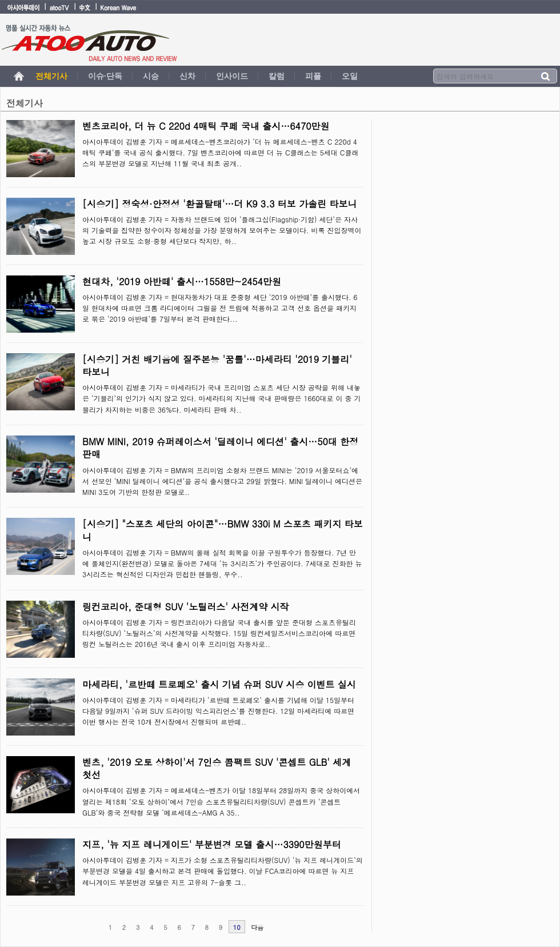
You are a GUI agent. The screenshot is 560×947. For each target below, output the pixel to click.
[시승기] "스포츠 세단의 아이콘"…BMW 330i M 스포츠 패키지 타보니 (223, 530)
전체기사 (51, 76)
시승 (151, 76)
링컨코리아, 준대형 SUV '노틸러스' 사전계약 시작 (185, 607)
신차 (187, 76)
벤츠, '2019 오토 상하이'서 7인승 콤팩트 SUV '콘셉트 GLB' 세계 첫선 (217, 768)
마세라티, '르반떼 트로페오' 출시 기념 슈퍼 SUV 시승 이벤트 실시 (219, 684)
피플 (313, 76)
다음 (257, 927)
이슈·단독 (105, 76)
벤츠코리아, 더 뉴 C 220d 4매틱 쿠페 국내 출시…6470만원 (206, 126)
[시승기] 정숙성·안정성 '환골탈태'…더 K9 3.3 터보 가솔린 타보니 (220, 204)
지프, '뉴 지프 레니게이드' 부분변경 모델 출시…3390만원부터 (212, 844)
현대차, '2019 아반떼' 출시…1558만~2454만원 (182, 281)
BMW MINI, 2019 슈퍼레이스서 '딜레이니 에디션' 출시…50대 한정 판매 (220, 448)
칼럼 (277, 76)
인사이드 (232, 76)
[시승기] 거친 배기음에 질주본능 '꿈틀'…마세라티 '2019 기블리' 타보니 (217, 365)
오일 (350, 76)
